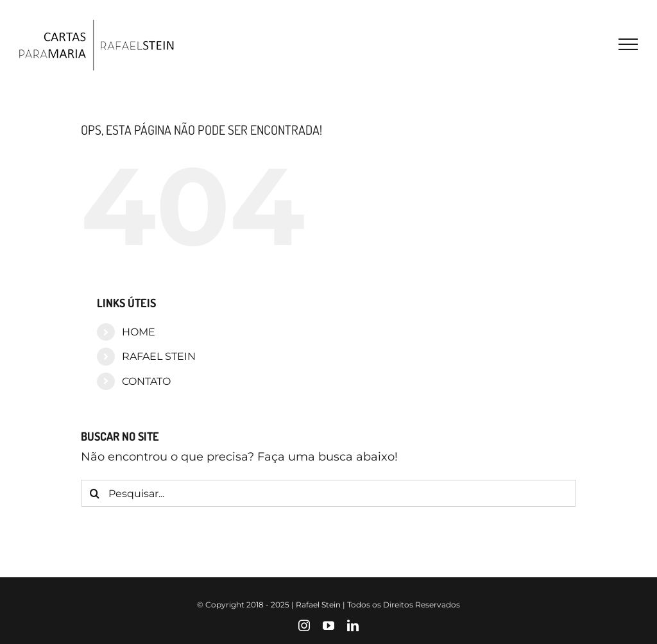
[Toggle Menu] (628, 44)
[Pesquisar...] (328, 493)
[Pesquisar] (94, 493)
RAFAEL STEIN (159, 356)
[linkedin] (353, 625)
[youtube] (328, 625)
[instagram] (304, 625)
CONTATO (146, 381)
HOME (139, 332)
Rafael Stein (318, 605)
